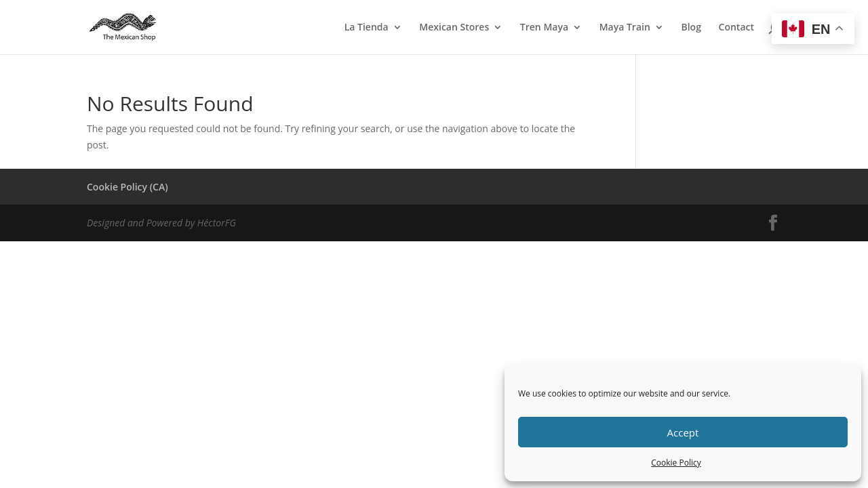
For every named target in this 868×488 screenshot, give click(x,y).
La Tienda (367, 28)
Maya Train (625, 28)
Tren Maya (544, 28)
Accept (683, 432)
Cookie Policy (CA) (127, 187)
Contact (736, 28)
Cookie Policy (676, 463)
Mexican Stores (454, 28)
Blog (691, 28)
